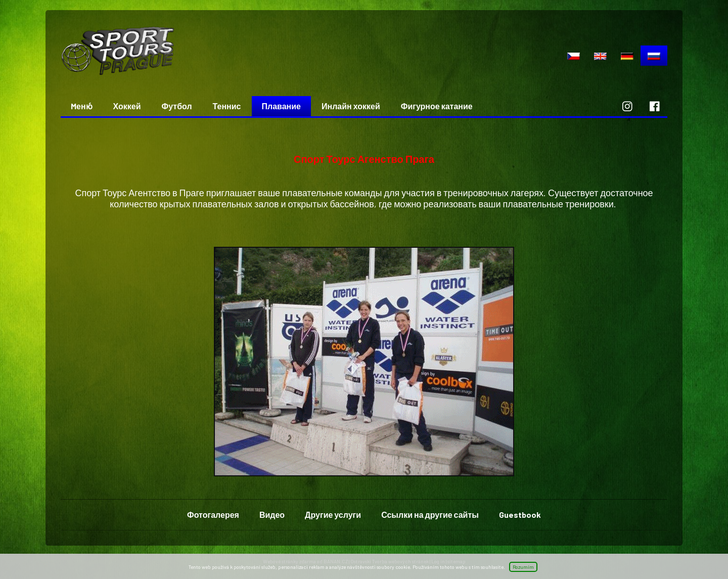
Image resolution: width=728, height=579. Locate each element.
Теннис (227, 106)
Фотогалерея (213, 515)
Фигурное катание (437, 106)
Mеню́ (82, 106)
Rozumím (523, 567)
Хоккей (127, 106)
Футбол (177, 106)
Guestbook (520, 515)
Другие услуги (333, 515)
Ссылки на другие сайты (430, 515)
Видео (272, 515)
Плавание (281, 106)
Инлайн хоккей (351, 106)
